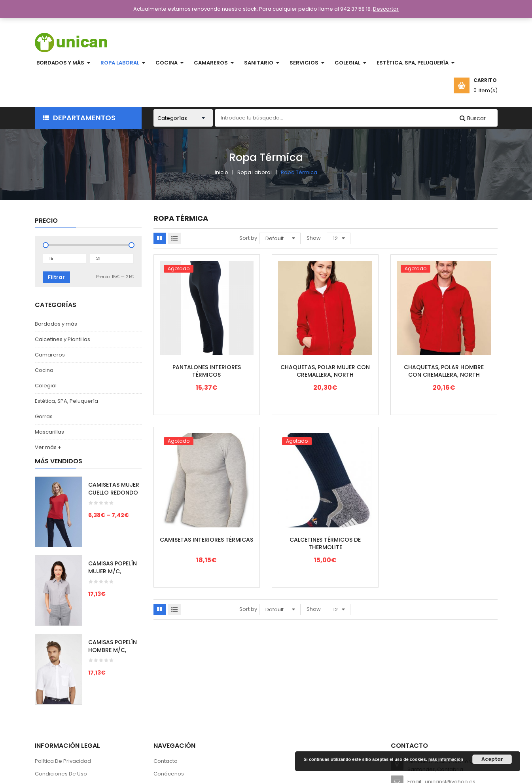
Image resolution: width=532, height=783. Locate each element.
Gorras (44, 416)
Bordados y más (56, 324)
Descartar (386, 9)
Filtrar (56, 277)
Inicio (222, 172)
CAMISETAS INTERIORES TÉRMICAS (206, 540)
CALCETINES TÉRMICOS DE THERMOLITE (325, 544)
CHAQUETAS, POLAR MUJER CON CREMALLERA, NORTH (325, 371)
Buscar (476, 118)
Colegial (46, 386)
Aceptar (492, 759)
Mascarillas (49, 432)
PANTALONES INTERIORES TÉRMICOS (207, 371)
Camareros (50, 355)
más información (446, 759)
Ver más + (48, 447)
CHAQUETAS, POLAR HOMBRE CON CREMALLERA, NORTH (444, 371)
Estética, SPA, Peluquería (66, 401)
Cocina (44, 370)
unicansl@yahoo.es (450, 693)
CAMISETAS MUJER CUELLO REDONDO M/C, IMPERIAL (114, 493)
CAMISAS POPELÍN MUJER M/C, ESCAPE (113, 571)
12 (335, 238)
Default (275, 238)
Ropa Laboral (255, 172)
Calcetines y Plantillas (62, 339)
